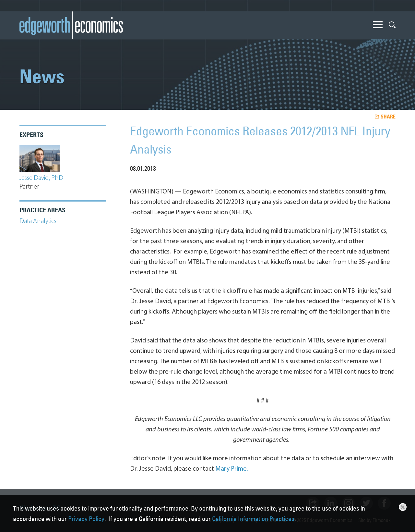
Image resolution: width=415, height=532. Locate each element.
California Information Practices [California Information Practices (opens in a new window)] (253, 519)
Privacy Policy (86, 519)
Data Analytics (38, 221)
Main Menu (378, 25)
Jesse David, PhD (41, 178)
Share (388, 117)
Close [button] (403, 507)
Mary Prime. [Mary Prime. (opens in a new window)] (232, 469)
